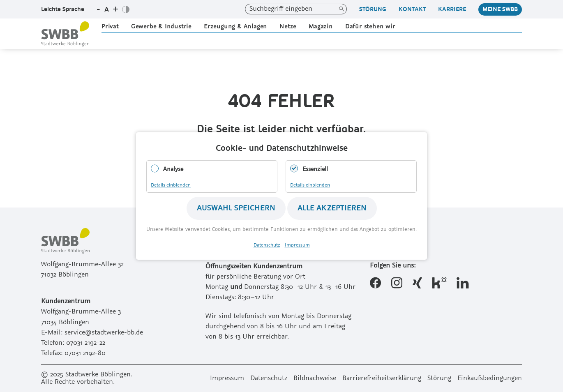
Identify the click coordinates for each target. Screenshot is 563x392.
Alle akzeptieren (332, 208)
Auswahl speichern (236, 208)
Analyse (173, 169)
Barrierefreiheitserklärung (382, 378)
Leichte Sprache (63, 9)
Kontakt (412, 9)
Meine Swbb (500, 9)
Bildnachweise (315, 378)
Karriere (452, 9)
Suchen (341, 9)
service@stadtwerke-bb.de (104, 333)
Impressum (227, 378)
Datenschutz (269, 378)
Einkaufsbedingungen (490, 378)
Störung (373, 9)
